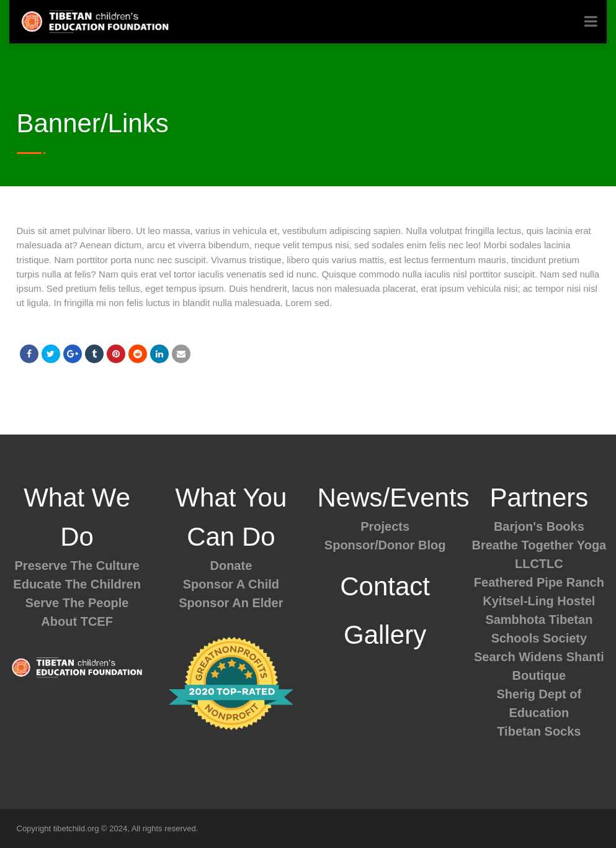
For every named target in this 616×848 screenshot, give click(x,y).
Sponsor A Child (231, 584)
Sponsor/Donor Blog (385, 545)
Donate (231, 566)
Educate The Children (77, 584)
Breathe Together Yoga (539, 545)
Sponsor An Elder (231, 603)
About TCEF (77, 621)
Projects (385, 526)
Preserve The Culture (77, 566)
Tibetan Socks (539, 731)
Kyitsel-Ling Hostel (539, 601)
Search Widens (518, 657)
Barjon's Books (539, 526)
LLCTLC (539, 564)
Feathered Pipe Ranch (539, 582)
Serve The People (77, 603)
